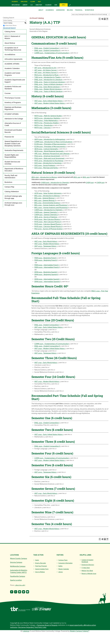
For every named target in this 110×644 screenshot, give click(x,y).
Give (56, 5)
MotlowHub (16, 5)
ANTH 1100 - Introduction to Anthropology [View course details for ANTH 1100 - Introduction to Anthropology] (50, 139)
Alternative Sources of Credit (13, 124)
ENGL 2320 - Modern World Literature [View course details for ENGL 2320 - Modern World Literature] (48, 89)
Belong (70, 10)
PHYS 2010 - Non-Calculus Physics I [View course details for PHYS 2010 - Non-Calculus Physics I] (47, 219)
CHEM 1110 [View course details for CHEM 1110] (90, 183)
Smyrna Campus (16, 562)
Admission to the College (14, 119)
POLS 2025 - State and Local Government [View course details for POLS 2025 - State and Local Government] (49, 158)
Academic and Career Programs (12, 74)
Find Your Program (41, 566)
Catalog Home (10, 32)
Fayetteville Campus (18, 576)
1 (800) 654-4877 (20, 585)
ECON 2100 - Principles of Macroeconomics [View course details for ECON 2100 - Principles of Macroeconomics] (50, 144)
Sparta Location (16, 580)
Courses (8, 93)
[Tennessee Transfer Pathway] (42, 610)
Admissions (60, 10)
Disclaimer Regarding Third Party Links (32, 627)
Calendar (48, 5)
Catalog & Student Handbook (87, 561)
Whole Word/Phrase (11, 26)
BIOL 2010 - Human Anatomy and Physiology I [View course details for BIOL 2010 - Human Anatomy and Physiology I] (51, 205)
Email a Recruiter (41, 563)
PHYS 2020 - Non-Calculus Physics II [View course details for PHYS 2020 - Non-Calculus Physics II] (48, 222)
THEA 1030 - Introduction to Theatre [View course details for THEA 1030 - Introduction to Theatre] (48, 77)
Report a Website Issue (89, 574)
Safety (60, 566)
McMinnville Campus (18, 566)
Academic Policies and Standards (13, 88)
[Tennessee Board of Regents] (20, 610)
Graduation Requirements (14, 150)
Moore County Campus (19, 558)
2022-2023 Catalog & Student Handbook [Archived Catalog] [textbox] (89, 14)
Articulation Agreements (13, 59)
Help (39, 2)
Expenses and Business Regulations (13, 108)
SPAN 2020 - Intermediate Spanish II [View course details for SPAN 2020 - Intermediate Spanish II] (47, 282)
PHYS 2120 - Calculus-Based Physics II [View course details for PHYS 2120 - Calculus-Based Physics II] (48, 226)
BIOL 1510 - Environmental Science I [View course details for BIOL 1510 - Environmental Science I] (47, 203)
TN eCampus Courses (12, 98)
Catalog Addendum (12, 192)
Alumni (33, 2)
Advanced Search (9, 28)
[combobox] (91, 14)
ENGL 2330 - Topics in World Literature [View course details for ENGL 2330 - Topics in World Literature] (48, 91)
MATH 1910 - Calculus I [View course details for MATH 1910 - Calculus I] (43, 128)
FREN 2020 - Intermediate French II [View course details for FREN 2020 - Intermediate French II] (47, 267)
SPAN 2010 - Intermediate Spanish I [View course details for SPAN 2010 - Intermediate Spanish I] (47, 279)
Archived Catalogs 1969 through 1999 (13, 197)
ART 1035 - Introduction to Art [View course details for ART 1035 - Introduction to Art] (45, 68)
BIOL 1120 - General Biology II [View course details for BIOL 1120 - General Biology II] (45, 200)
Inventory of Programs (13, 102)
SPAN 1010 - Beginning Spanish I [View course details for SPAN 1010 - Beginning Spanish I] (46, 272)
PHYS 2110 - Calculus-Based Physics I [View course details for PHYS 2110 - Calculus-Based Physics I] (48, 224)
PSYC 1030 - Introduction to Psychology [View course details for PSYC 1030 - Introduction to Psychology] (49, 161)
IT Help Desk (86, 568)
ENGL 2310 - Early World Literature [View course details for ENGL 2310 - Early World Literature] (47, 87)
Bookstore (8, 182)
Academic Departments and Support (15, 81)
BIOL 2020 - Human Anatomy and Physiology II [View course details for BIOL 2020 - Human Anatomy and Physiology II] (51, 208)
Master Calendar (64, 569)
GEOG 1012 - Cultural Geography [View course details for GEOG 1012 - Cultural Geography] (46, 149)
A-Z (32, 5)
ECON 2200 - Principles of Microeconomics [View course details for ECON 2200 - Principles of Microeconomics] (50, 147)
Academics (50, 10)
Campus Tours (63, 560)
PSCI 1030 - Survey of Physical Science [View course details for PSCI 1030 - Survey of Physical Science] (48, 229)
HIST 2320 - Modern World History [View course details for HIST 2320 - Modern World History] (47, 244)
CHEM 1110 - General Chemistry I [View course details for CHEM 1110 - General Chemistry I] (46, 212)
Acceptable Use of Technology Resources (13, 49)
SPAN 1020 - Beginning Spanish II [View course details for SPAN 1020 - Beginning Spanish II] (46, 275)
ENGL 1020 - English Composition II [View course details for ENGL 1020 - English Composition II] (47, 50)
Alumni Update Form (42, 569)
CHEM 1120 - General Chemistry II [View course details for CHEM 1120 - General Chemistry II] (46, 215)
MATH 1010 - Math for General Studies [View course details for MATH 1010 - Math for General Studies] (48, 116)
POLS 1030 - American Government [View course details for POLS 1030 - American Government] (47, 156)
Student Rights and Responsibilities (11, 156)
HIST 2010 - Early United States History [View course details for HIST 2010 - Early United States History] (49, 101)
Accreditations (10, 55)
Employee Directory (88, 565)
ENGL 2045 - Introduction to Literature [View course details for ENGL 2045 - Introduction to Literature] (48, 80)
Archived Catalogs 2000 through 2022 (13, 204)
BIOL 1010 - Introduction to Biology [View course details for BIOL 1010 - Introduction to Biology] (44, 177)
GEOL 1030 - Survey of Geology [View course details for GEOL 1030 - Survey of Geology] (46, 217)
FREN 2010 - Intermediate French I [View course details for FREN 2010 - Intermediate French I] (47, 265)
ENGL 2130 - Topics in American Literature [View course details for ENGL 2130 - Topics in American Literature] (50, 82)
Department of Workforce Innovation (14, 170)
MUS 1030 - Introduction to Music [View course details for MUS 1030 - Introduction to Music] (47, 75)
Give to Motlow (40, 572)
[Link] (70, 5)
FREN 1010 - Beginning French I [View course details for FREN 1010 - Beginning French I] (46, 258)
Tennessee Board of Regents (47, 625)
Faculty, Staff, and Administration (11, 177)
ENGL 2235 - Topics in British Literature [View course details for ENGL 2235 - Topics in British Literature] (48, 84)
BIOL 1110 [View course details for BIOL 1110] (77, 177)
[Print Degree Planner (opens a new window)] (100, 19)
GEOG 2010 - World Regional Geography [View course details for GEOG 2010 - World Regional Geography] (49, 151)
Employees (24, 2)
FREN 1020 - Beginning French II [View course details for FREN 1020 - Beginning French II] (46, 260)
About (41, 10)
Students (15, 2)
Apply (64, 5)
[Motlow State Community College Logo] (20, 550)
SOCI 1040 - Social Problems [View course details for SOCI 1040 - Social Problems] (45, 165)
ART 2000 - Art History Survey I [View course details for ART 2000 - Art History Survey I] (46, 70)
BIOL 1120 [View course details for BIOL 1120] (86, 177)
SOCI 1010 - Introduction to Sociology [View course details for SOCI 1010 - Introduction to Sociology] (48, 163)
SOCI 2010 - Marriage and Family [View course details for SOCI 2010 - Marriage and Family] (46, 168)
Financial (79, 10)
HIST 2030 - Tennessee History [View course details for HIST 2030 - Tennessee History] (45, 246)
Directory (39, 5)
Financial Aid (9, 137)
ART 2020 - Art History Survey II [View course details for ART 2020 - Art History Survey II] (46, 73)
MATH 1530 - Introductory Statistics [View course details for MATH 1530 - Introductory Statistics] (47, 118)
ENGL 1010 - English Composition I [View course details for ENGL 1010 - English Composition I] (47, 48)
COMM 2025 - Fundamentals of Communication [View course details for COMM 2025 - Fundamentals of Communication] (52, 53)
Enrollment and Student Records (13, 131)
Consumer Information (65, 563)
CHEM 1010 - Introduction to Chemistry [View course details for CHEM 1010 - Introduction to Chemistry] (55, 183)
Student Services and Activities (12, 163)
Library (25, 5)
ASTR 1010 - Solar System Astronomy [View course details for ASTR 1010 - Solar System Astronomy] (48, 193)
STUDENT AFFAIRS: (12, 114)
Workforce (89, 10)
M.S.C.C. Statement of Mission (12, 37)
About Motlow (10, 43)
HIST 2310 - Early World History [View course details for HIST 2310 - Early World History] (46, 241)
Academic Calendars (12, 68)
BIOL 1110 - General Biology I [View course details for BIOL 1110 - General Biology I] (45, 198)
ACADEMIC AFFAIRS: (12, 64)
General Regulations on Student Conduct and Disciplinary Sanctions (13, 144)
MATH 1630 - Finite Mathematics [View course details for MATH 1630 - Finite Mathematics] (46, 121)
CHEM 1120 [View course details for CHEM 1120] (100, 183)
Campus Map (9, 187)
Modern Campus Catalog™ (80, 631)
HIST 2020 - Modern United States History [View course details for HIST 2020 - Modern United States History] (50, 103)
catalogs (26, 631)
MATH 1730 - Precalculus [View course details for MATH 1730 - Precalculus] (44, 125)
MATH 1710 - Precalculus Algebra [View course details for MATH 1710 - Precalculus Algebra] (47, 123)
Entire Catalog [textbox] (8, 20)
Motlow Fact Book (87, 571)
